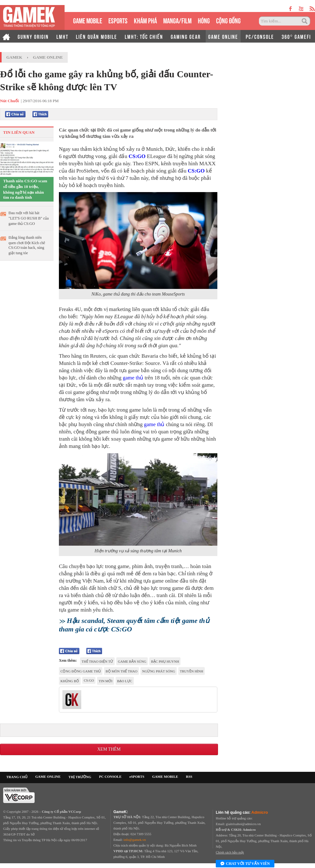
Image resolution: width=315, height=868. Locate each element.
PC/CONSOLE (260, 36)
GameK (14, 57)
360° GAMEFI (296, 36)
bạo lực (125, 681)
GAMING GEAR (186, 36)
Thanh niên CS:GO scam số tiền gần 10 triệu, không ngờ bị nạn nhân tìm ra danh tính (25, 189)
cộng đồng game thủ (81, 671)
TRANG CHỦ (17, 777)
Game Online (48, 57)
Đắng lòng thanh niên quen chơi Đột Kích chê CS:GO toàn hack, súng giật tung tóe (27, 245)
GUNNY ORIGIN (33, 36)
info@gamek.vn (135, 840)
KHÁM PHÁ (145, 20)
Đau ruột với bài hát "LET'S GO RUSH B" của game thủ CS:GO (29, 218)
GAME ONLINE (223, 36)
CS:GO (137, 156)
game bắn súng (132, 661)
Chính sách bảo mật (230, 852)
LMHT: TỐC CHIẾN (144, 36)
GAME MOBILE (88, 20)
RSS (189, 777)
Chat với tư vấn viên (245, 864)
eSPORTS (118, 20)
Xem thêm (109, 749)
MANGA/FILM (177, 20)
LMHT (62, 36)
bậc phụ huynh (165, 661)
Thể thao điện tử (97, 661)
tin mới (106, 681)
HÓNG (204, 20)
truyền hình (192, 671)
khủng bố (70, 681)
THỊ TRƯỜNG (80, 777)
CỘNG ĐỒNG (228, 20)
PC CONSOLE (110, 777)
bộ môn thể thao (121, 671)
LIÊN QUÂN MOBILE (97, 36)
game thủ (133, 378)
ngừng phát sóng (159, 671)
